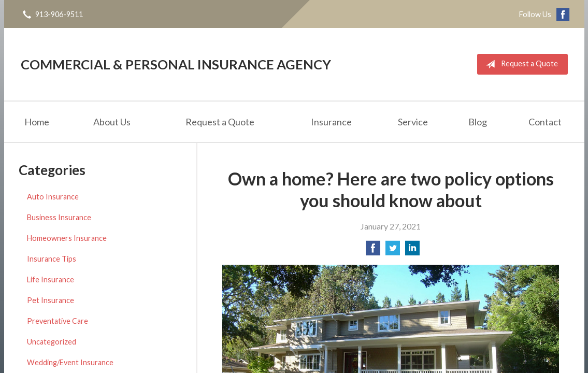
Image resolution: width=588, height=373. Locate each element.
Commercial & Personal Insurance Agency (176, 64)
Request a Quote (520, 64)
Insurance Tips (52, 259)
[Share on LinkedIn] (412, 251)
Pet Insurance (51, 300)
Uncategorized (52, 342)
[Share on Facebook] (373, 251)
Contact (545, 122)
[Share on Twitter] (393, 251)
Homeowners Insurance (67, 238)
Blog (478, 122)
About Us (112, 122)
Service (413, 122)
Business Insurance (59, 217)
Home (37, 122)
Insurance (331, 122)
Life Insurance (51, 279)
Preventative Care (58, 321)
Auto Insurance (53, 197)
